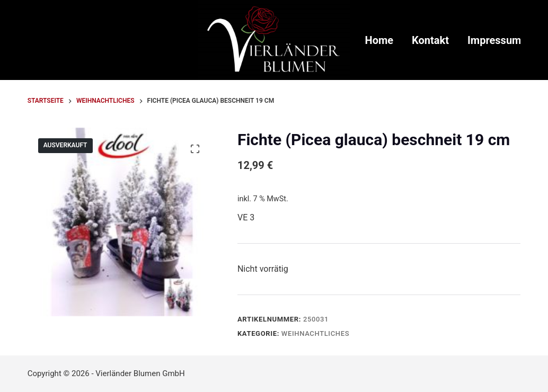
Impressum (494, 40)
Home (379, 40)
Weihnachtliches (315, 333)
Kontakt (430, 40)
